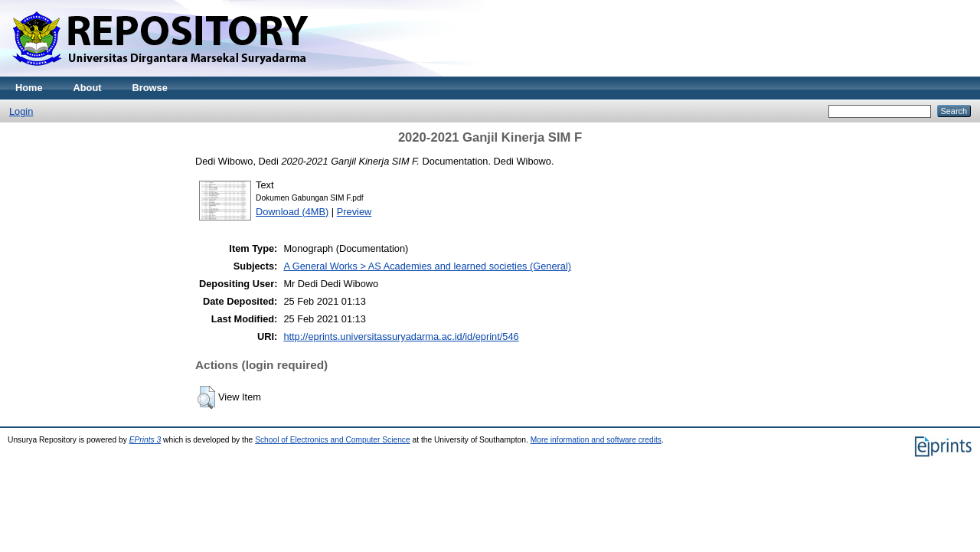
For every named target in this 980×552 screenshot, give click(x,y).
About (88, 88)
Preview (354, 212)
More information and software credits (596, 440)
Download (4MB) (292, 212)
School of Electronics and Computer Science (333, 440)
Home (29, 88)
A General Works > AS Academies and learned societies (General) (427, 266)
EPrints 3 (145, 440)
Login (21, 111)
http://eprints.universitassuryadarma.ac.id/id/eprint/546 (401, 336)
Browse (150, 88)
